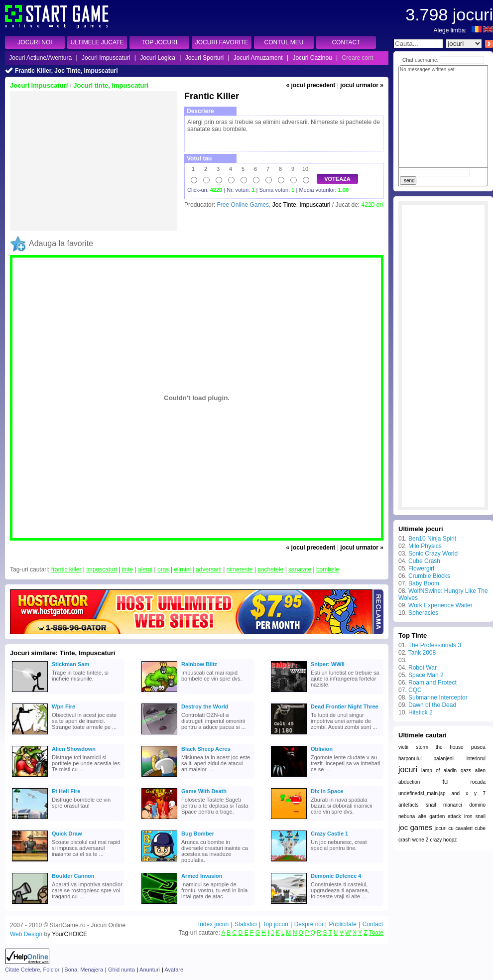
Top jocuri (275, 924)
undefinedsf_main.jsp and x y (437, 793)
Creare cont (358, 58)
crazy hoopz (443, 840)
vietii (403, 747)
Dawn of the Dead (432, 705)
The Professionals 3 (435, 645)
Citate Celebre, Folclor (32, 970)
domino (477, 805)
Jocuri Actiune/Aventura (40, 58)
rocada (478, 782)
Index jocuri (213, 924)
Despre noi (309, 924)
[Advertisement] (94, 161)
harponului (410, 759)
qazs (466, 770)
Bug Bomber (198, 834)
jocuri (408, 770)
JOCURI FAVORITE (222, 42)
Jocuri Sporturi (204, 58)
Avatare (174, 970)
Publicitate (342, 924)
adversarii (209, 569)
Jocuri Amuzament (258, 58)
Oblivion (322, 749)
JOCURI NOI (35, 42)
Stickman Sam (70, 664)
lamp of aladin (439, 770)
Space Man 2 (426, 675)
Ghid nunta (122, 970)
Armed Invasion (202, 876)
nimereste (240, 569)
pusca (478, 747)
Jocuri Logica (158, 58)
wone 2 (420, 840)
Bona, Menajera (84, 970)
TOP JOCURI (159, 42)
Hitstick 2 (421, 712)
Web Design (26, 934)
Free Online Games (243, 205)
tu (445, 781)
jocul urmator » (362, 85)
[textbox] (418, 44)
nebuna (407, 816)
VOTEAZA (337, 179)
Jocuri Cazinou (312, 58)
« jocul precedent (311, 85)
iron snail (475, 816)
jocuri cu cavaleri (454, 828)
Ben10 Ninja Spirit (432, 539)
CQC (415, 690)
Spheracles (423, 613)
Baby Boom (424, 583)
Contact (373, 924)
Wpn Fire (63, 706)
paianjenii (444, 759)
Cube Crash (424, 561)
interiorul (476, 759)
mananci (453, 805)
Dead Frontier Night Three (345, 706)
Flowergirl (421, 568)
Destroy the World (205, 706)
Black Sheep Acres (206, 749)
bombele (328, 569)
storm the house (439, 747)
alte (422, 816)
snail (431, 805)
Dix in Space (327, 791)
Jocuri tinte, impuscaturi (111, 85)
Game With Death (204, 791)
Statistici (246, 924)
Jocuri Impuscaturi (106, 58)
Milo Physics (425, 546)
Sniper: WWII (328, 664)
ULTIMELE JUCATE (97, 42)
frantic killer (66, 569)
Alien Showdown (74, 749)
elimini (182, 569)
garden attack (445, 816)
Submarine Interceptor (438, 698)
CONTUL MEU (284, 42)
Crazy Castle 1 (329, 834)
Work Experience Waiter (440, 605)
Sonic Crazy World (433, 554)
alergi (145, 569)
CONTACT (346, 42)
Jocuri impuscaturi (39, 85)
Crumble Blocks (429, 576)
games (421, 827)
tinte (127, 569)
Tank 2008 (422, 653)
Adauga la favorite (61, 243)
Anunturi (150, 970)
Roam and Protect (432, 683)
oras (163, 569)
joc (403, 827)
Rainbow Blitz (199, 664)
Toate (376, 933)
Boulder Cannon (73, 876)
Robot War (423, 668)
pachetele (270, 569)
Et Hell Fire (66, 791)
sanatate (300, 569)
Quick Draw (67, 834)
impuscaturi (101, 569)
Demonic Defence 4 (336, 876)
